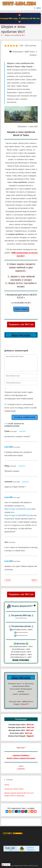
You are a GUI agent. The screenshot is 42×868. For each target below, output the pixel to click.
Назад (7, 580)
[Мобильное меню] (37, 8)
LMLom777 (25, 704)
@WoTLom (25, 18)
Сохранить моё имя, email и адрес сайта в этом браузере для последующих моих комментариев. (19, 395)
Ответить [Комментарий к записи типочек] (25, 482)
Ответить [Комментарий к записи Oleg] (22, 466)
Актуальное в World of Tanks (14, 789)
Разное (7, 785)
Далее (35, 580)
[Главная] (2, 35)
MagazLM (30, 736)
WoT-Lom (36, 18)
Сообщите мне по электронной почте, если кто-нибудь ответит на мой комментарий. (20, 408)
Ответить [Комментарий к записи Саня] (22, 432)
